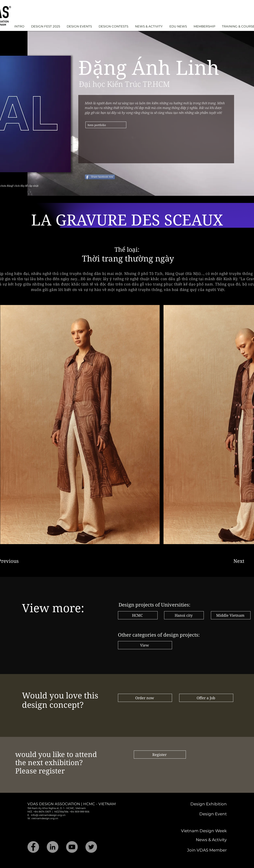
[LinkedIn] (53, 847)
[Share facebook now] (100, 177)
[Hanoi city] (184, 615)
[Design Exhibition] (192, 804)
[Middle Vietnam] (231, 615)
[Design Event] (198, 814)
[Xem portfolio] (106, 125)
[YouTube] (72, 847)
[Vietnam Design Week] (196, 831)
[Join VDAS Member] (196, 850)
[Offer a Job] (206, 698)
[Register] (160, 755)
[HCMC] (138, 615)
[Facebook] (33, 847)
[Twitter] (91, 847)
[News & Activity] (196, 840)
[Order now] (145, 698)
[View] (145, 645)
